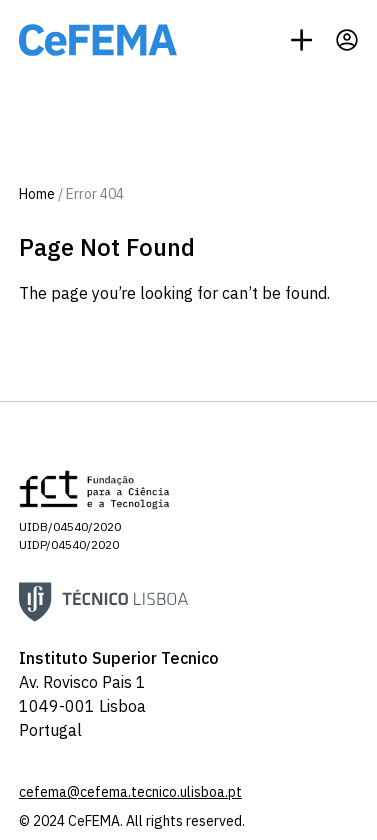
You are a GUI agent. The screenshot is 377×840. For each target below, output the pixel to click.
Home (37, 194)
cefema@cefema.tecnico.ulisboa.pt (130, 792)
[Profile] (347, 40)
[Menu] (301, 40)
